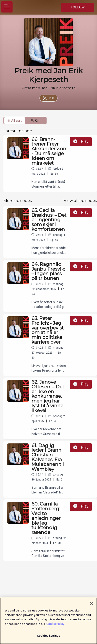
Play (81, 141)
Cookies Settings (48, 638)
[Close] (92, 606)
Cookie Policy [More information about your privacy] (55, 626)
